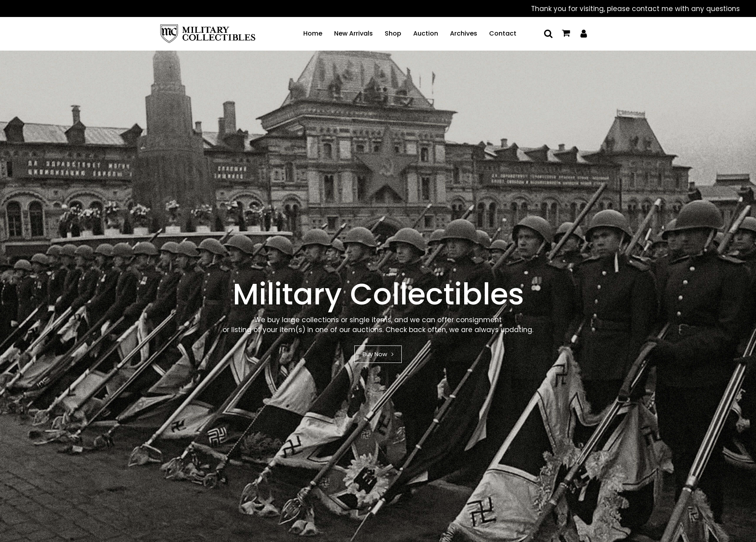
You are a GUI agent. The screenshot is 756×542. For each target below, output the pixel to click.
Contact (503, 33)
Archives (464, 33)
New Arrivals (353, 33)
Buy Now (378, 354)
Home (313, 33)
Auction (426, 33)
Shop (393, 33)
